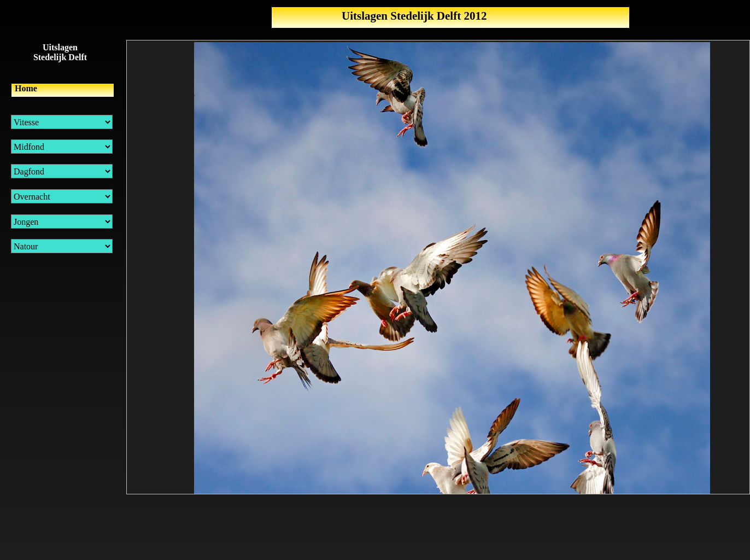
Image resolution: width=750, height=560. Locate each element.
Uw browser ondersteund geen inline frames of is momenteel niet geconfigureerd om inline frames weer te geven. (438, 267)
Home (26, 88)
